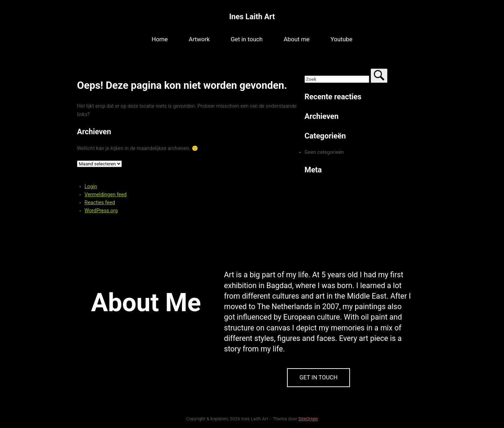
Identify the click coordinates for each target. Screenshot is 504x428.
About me (296, 39)
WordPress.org (101, 211)
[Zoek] (379, 76)
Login (91, 187)
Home (160, 39)
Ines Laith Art (252, 17)
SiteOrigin (308, 419)
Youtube (341, 39)
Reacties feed (100, 203)
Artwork (199, 39)
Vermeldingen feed (106, 195)
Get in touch (247, 39)
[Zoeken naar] (337, 79)
